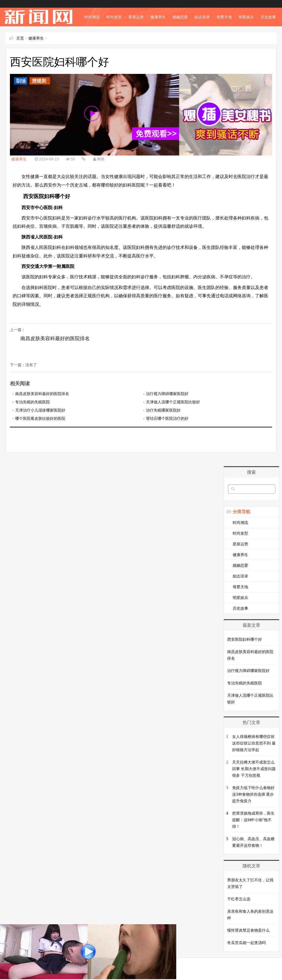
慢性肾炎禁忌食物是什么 (248, 930)
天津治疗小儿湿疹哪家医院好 (40, 410)
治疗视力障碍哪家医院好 (167, 394)
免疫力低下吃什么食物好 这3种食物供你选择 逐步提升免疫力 (253, 794)
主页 (20, 38)
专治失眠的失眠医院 (32, 402)
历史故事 (268, 17)
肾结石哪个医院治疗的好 (167, 418)
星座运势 (136, 17)
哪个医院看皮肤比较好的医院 (40, 418)
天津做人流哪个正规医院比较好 (173, 402)
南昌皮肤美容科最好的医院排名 (55, 338)
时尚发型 (114, 17)
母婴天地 (224, 17)
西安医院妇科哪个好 (245, 639)
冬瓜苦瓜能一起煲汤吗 (246, 943)
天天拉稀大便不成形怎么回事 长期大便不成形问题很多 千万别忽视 (254, 769)
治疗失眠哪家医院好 (163, 410)
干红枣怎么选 (239, 899)
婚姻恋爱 (180, 17)
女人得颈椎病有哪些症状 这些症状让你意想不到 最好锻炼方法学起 (254, 743)
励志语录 (202, 17)
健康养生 (158, 17)
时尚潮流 (92, 17)
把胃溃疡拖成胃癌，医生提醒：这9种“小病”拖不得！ (253, 820)
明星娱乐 (246, 17)
